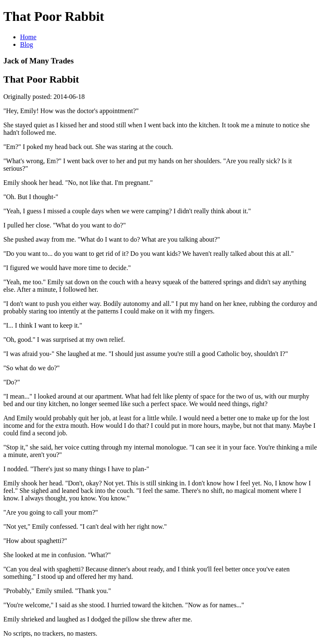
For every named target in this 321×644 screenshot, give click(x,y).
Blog (27, 44)
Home (28, 37)
